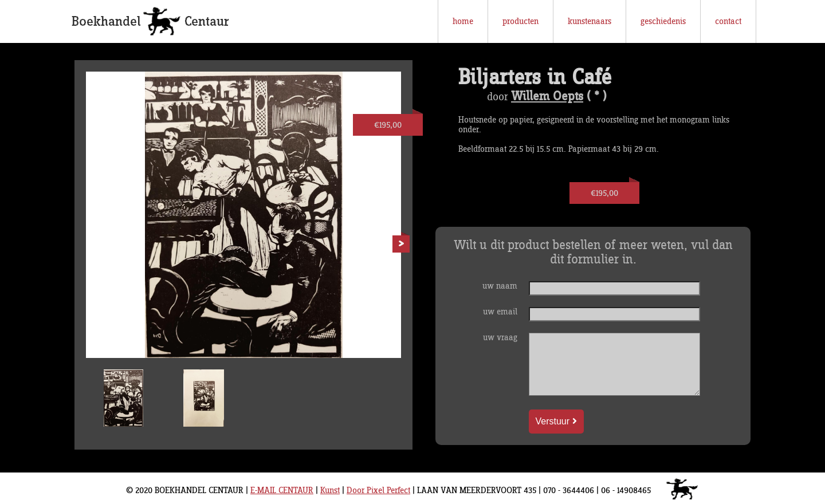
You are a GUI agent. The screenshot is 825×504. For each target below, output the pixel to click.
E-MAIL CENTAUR (282, 491)
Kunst (330, 491)
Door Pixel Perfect (378, 491)
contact (728, 21)
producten (520, 21)
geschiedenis (663, 21)
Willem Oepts (547, 97)
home (463, 21)
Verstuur (556, 421)
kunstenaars (590, 21)
